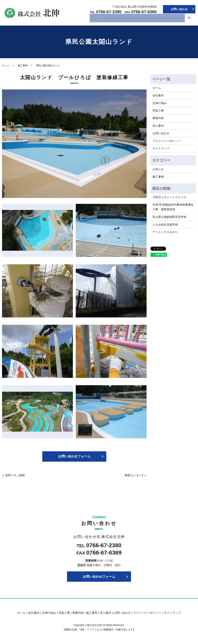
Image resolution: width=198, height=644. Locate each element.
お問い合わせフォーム (74, 456)
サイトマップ (161, 148)
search (189, 19)
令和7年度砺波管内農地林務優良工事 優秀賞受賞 (173, 207)
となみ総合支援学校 (165, 225)
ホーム (103, 19)
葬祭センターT (134, 475)
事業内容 (147, 19)
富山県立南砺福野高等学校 (169, 217)
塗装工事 (158, 111)
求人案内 (178, 19)
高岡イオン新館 (15, 475)
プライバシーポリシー (167, 141)
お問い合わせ (179, 9)
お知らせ (158, 169)
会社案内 (116, 19)
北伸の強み (131, 19)
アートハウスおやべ (165, 232)
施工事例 (164, 19)
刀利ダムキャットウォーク (169, 197)
